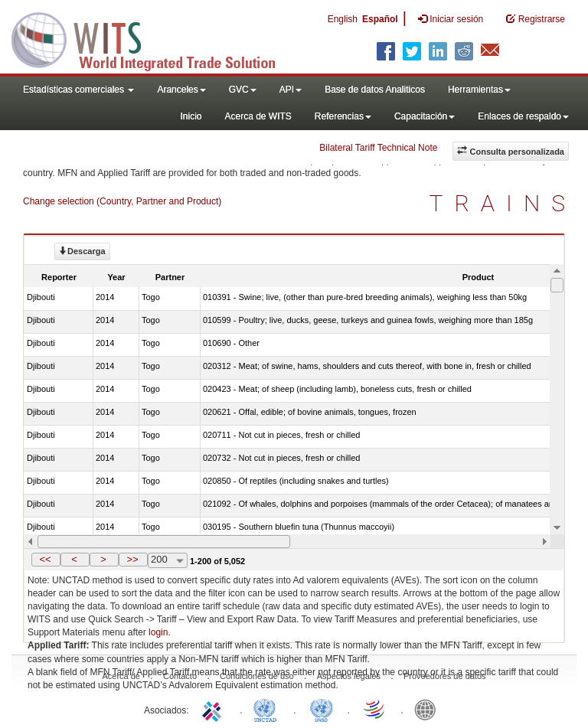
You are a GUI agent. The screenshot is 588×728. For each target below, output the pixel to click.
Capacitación (425, 116)
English (343, 19)
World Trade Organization (375, 709)
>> (132, 559)
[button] (46, 560)
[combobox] (168, 560)
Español (380, 19)
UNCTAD (268, 709)
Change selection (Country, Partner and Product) (122, 201)
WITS (153, 38)
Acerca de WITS (258, 116)
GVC (243, 90)
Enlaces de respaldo (523, 116)
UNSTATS (322, 709)
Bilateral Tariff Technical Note (378, 148)
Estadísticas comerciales (78, 90)
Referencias (343, 116)
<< (45, 559)
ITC (214, 709)
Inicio (191, 116)
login (158, 632)
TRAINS (503, 203)
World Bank (429, 709)
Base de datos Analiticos (375, 90)
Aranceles (181, 90)
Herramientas (479, 90)
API (291, 90)
